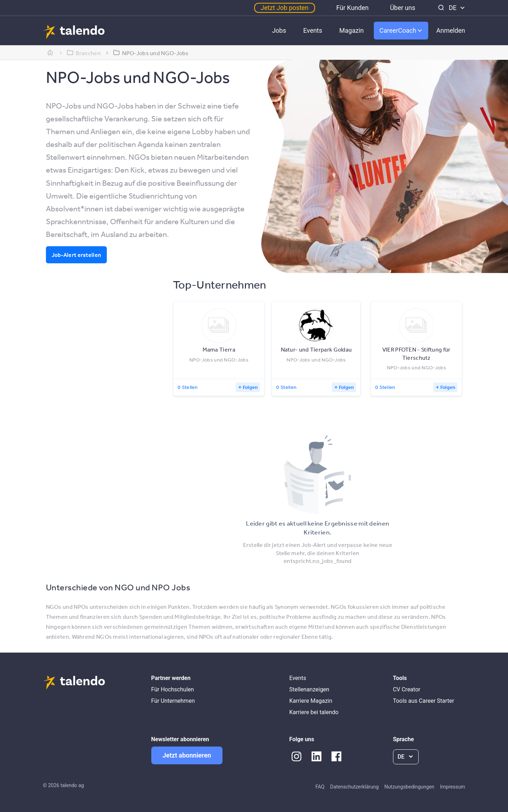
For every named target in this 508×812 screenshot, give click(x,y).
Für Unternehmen (173, 701)
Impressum (452, 787)
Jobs (279, 30)
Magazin (352, 30)
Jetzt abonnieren (187, 755)
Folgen (250, 387)
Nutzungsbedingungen (409, 787)
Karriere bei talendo (314, 712)
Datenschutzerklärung (354, 787)
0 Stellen (188, 387)
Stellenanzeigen (309, 689)
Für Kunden (353, 8)
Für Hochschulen (173, 689)
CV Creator (407, 689)
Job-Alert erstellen (77, 255)
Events (313, 30)
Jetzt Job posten (284, 8)
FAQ (320, 787)
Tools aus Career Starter (424, 701)
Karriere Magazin (311, 701)
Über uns (402, 8)
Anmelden (451, 30)
